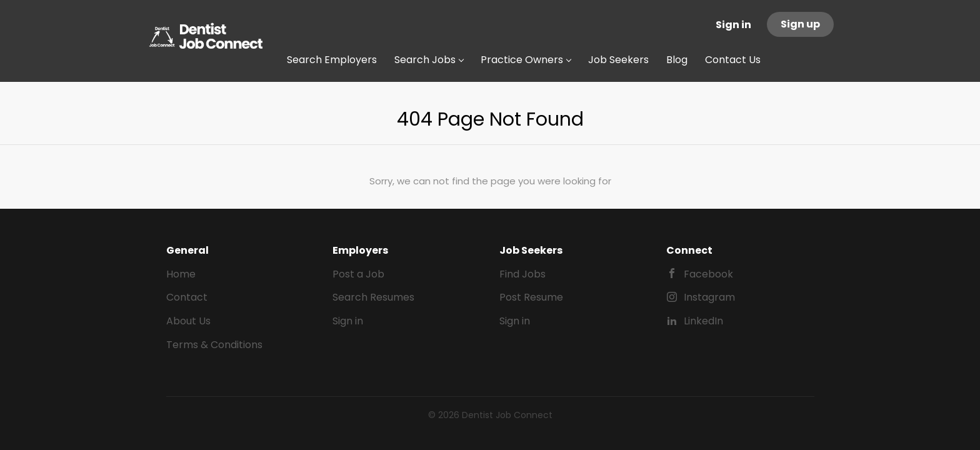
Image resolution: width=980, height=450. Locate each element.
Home (181, 274)
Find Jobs (522, 274)
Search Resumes (373, 297)
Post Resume (531, 297)
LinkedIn (703, 321)
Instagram (709, 297)
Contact (187, 297)
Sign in (733, 25)
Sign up (800, 24)
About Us (188, 321)
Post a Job (358, 274)
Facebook (708, 274)
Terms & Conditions (214, 345)
